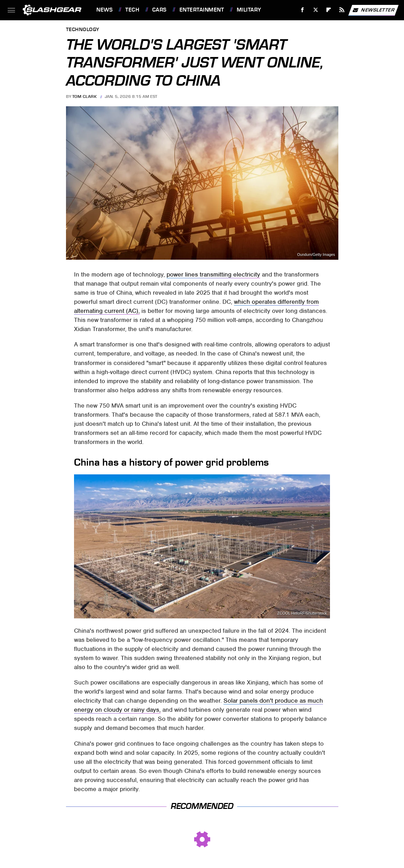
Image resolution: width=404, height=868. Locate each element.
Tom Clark (85, 96)
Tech (132, 10)
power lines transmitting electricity (213, 274)
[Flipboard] (329, 10)
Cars (159, 10)
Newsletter (373, 10)
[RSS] (342, 10)
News (104, 10)
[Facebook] (303, 10)
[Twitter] (315, 10)
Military (249, 10)
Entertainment (202, 10)
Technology (83, 30)
